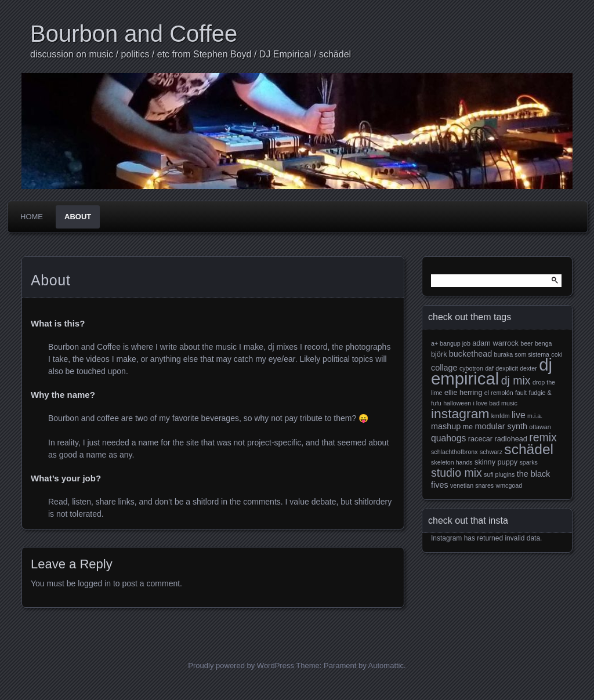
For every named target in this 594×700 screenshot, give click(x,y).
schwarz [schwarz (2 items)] (491, 452)
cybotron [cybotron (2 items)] (471, 368)
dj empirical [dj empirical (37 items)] (492, 371)
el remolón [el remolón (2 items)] (499, 393)
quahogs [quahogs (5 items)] (448, 438)
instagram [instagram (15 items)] (460, 414)
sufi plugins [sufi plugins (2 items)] (499, 474)
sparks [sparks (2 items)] (528, 462)
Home (32, 217)
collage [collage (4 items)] (444, 368)
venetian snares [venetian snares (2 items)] (472, 485)
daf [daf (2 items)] (489, 368)
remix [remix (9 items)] (543, 437)
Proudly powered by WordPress (241, 665)
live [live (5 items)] (519, 415)
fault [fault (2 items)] (521, 393)
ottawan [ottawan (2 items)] (540, 427)
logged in (94, 583)
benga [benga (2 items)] (544, 343)
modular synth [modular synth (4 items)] (501, 426)
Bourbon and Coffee (134, 34)
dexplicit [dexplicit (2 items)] (507, 368)
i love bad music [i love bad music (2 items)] (495, 403)
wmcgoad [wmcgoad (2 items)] (509, 485)
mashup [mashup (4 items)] (446, 426)
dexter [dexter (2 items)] (528, 368)
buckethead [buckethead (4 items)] (470, 354)
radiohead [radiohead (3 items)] (510, 439)
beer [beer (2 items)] (526, 343)
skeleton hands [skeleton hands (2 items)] (452, 462)
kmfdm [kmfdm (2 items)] (501, 416)
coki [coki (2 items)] (557, 354)
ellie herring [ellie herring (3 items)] (463, 393)
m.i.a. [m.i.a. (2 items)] (535, 416)
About (78, 217)
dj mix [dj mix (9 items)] (516, 380)
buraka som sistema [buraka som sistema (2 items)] (522, 354)
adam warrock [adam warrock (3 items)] (495, 343)
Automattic (386, 665)
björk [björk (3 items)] (439, 354)
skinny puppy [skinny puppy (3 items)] (496, 462)
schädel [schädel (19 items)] (529, 449)
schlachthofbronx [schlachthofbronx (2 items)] (454, 452)
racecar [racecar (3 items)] (480, 439)
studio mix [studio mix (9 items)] (457, 473)
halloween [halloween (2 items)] (457, 403)
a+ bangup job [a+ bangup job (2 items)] (451, 343)
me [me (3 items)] (468, 427)
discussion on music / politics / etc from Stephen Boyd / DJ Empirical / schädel (191, 54)
